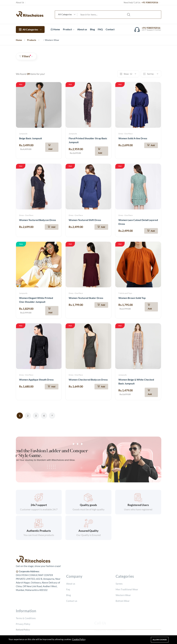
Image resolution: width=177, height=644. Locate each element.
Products (32, 40)
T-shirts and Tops (125, 293)
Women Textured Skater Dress (86, 298)
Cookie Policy (79, 639)
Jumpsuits (23, 134)
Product (69, 29)
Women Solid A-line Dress (133, 138)
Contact (110, 29)
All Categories (30, 29)
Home (55, 29)
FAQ (100, 29)
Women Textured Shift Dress (85, 220)
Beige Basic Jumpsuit (31, 138)
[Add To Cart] (52, 147)
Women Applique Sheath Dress (36, 380)
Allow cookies (160, 640)
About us (82, 29)
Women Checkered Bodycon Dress (88, 380)
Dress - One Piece (125, 134)
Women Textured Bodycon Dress (38, 220)
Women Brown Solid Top (132, 298)
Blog (92, 29)
